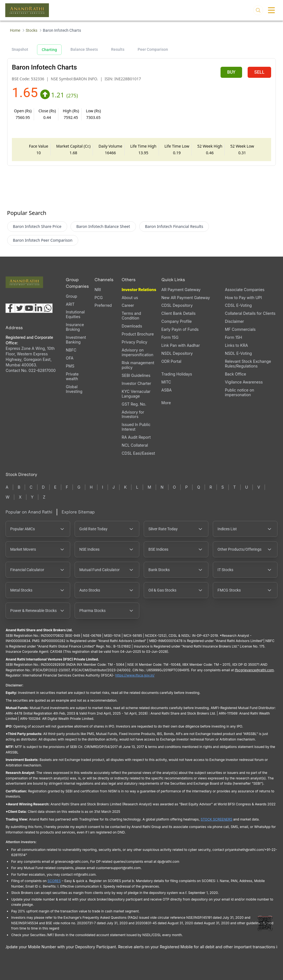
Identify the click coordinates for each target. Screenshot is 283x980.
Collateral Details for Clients (250, 313)
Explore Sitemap (78, 512)
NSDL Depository (177, 353)
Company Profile (177, 321)
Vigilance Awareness (244, 382)
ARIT (70, 304)
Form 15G (170, 337)
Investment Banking (76, 340)
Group (71, 296)
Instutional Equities (75, 314)
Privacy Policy (134, 342)
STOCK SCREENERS (217, 819)
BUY (231, 72)
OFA (70, 358)
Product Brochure (138, 334)
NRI (98, 290)
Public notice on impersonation (240, 392)
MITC (166, 382)
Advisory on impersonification (137, 352)
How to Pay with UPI (243, 298)
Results (118, 49)
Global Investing (74, 389)
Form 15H (234, 337)
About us (130, 298)
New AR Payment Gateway (186, 298)
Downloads (132, 326)
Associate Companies (245, 290)
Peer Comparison (153, 49)
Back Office (236, 374)
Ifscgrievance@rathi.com (254, 670)
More (166, 403)
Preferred (103, 305)
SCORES (54, 881)
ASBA (167, 390)
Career (128, 305)
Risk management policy (138, 365)
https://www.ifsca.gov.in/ (135, 675)
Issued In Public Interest (136, 427)
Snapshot (20, 49)
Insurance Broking (75, 327)
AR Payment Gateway (181, 290)
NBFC (71, 350)
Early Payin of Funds (180, 329)
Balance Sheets (84, 49)
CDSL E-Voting (238, 305)
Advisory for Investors (133, 414)
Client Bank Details (179, 313)
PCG (99, 298)
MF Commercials (240, 329)
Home (15, 30)
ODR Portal (171, 361)
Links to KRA (236, 345)
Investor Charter (136, 383)
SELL (259, 72)
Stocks (32, 30)
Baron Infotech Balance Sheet (103, 226)
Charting (49, 50)
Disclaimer (234, 321)
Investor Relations (139, 290)
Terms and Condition (131, 316)
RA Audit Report (136, 437)
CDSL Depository (177, 305)
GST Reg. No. (134, 404)
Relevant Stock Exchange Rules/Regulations (248, 364)
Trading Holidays (177, 374)
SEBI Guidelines (136, 375)
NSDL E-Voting (239, 353)
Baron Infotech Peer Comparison (43, 240)
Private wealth (72, 376)
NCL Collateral (135, 445)
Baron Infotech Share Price (37, 226)
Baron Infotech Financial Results (174, 226)
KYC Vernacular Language (136, 394)
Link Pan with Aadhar (181, 345)
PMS (70, 366)
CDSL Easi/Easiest (138, 453)
